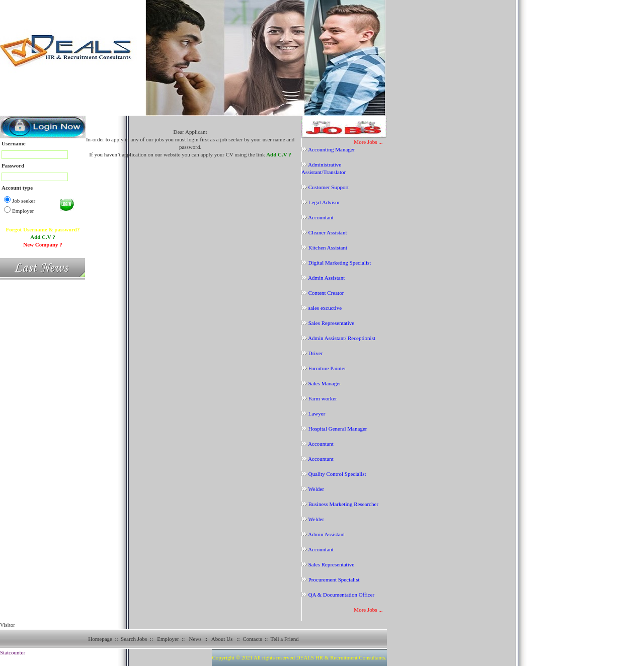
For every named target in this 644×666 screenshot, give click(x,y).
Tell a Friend (285, 639)
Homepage (100, 639)
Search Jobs (134, 639)
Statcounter (13, 652)
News (195, 639)
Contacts (252, 639)
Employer (168, 639)
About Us (222, 639)
